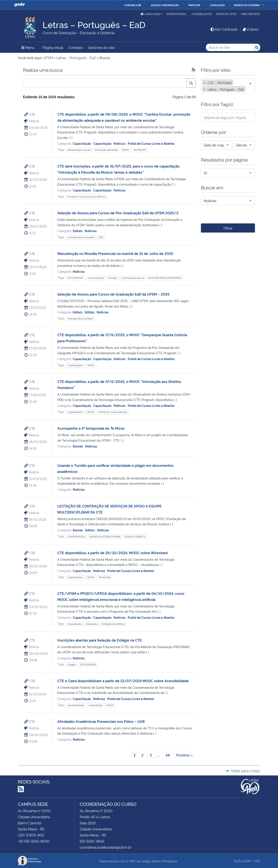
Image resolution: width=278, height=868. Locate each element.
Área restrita (251, 14)
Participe (194, 5)
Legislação (218, 5)
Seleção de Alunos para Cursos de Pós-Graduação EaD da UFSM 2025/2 (118, 213)
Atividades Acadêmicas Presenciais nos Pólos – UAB (101, 721)
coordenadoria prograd (81, 237)
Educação (92, 624)
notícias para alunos (133, 278)
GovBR (20, 5)
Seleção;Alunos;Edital (80, 318)
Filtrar (228, 228)
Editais (78, 231)
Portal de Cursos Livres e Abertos (151, 143)
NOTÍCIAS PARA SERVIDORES (165, 278)
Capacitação (82, 143)
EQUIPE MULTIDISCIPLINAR (105, 536)
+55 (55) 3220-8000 (34, 841)
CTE (32, 114)
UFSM (246, 861)
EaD (101, 237)
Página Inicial (53, 47)
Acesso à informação (165, 5)
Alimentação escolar (79, 150)
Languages (150, 14)
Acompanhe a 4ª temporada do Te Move (91, 428)
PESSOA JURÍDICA (135, 536)
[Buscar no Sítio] (230, 47)
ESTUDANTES (75, 278)
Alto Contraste (224, 29)
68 (168, 755)
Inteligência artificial (113, 624)
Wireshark (105, 577)
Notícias (120, 143)
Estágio (72, 664)
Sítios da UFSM (226, 14)
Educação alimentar (107, 150)
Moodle (113, 278)
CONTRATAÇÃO (76, 536)
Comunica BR (133, 5)
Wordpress (170, 861)
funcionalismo (96, 278)
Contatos (76, 47)
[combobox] (228, 86)
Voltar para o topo (243, 771)
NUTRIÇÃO (140, 150)
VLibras (250, 29)
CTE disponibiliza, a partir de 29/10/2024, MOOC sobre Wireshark (113, 553)
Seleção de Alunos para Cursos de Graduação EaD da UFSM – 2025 (113, 294)
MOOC (126, 150)
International (177, 14)
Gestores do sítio (102, 47)
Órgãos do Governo (247, 5)
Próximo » (185, 755)
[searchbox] (248, 89)
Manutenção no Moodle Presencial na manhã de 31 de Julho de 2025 (115, 253)
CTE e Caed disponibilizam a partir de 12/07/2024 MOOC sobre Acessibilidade (123, 681)
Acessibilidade (202, 14)
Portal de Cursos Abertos (113, 412)
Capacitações (75, 365)
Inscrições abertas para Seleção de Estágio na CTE (100, 640)
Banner (78, 446)
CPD (257, 861)
